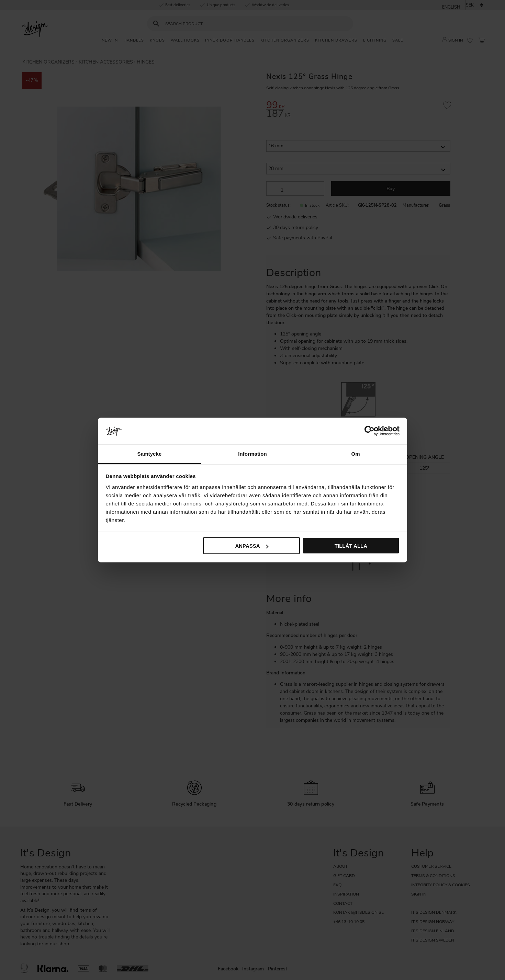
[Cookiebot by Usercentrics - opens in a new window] (369, 431)
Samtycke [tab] (150, 453)
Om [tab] (355, 453)
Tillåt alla (351, 546)
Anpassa (251, 546)
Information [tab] (252, 453)
